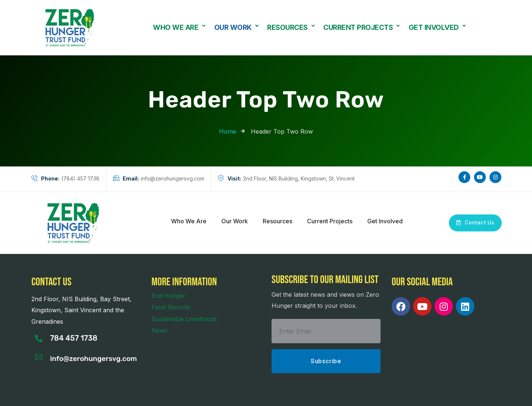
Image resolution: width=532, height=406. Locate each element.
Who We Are (179, 28)
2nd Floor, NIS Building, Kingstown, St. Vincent (286, 179)
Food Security (171, 307)
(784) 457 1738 (65, 179)
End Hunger (168, 296)
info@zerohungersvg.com (159, 179)
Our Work (236, 28)
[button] (179, 27)
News (159, 330)
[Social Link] (464, 177)
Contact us (51, 282)
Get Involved (437, 28)
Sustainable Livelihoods (184, 319)
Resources (291, 28)
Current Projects (362, 28)
